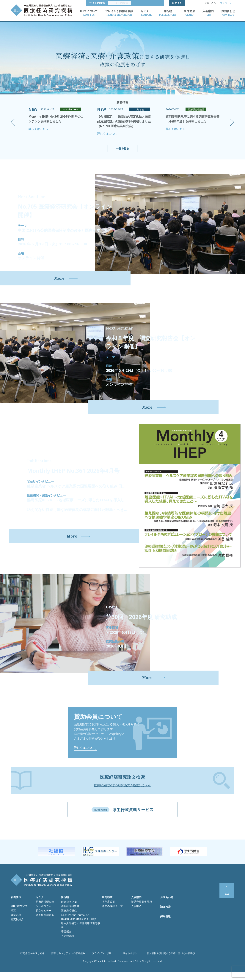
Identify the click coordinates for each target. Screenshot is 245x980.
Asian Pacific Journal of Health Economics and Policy (77, 926)
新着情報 (16, 909)
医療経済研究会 (44, 913)
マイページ (226, 3)
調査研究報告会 (44, 924)
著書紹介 (66, 936)
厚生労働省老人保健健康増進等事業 (80, 932)
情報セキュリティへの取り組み (71, 965)
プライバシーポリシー (104, 965)
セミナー (41, 909)
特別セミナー (43, 921)
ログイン (177, 3)
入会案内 (136, 909)
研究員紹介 (17, 929)
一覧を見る (122, 148)
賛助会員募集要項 (141, 913)
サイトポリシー (130, 965)
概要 (13, 921)
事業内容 (15, 925)
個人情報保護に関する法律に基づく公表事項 (167, 965)
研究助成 (107, 909)
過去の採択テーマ (112, 917)
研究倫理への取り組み (37, 965)
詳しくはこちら (38, 129)
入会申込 (136, 917)
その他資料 (67, 940)
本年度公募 (108, 913)
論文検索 (165, 919)
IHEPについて (19, 917)
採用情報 (165, 929)
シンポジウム (43, 917)
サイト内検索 (153, 3)
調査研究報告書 (69, 917)
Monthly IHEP (69, 913)
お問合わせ (167, 909)
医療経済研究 (68, 921)
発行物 (65, 909)
